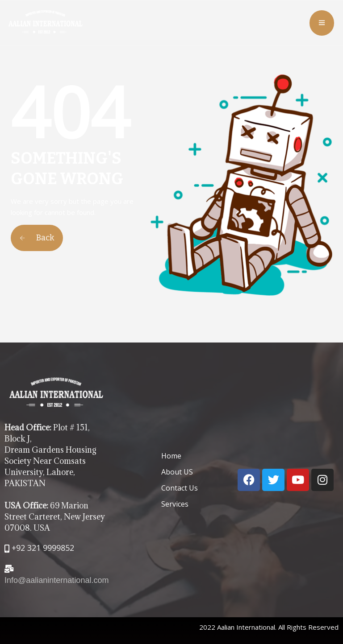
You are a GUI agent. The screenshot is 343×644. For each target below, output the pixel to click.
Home (171, 456)
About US (177, 472)
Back (37, 238)
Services (175, 504)
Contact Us (180, 488)
